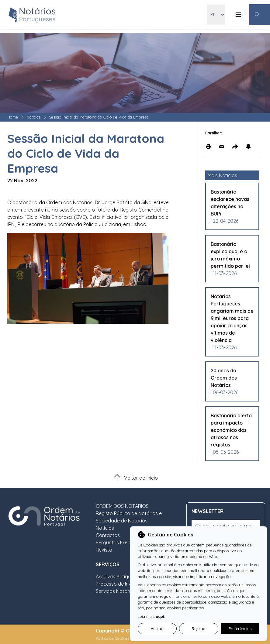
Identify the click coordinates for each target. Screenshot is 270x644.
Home (13, 117)
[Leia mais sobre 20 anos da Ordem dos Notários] (232, 378)
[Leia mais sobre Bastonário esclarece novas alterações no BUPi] (232, 203)
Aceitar (157, 629)
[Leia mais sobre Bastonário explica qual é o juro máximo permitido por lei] (232, 255)
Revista (104, 550)
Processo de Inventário (121, 584)
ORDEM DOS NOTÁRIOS (122, 506)
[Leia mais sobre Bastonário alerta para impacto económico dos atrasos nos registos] (232, 430)
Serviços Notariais (116, 591)
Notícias (33, 117)
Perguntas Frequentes (121, 542)
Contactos (108, 535)
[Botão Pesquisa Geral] (260, 15)
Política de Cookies (113, 638)
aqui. (160, 616)
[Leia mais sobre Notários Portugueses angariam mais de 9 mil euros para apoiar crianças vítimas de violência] (232, 318)
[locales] (216, 15)
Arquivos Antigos (115, 577)
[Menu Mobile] (238, 15)
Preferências (240, 629)
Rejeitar (199, 629)
